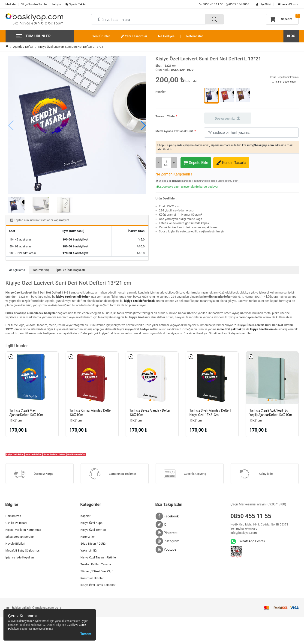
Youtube (166, 549)
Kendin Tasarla (231, 163)
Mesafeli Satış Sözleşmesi (23, 551)
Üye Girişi (262, 4)
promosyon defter (251, 317)
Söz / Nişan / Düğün (94, 544)
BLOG (291, 36)
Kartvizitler (88, 537)
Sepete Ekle (196, 163)
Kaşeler (86, 516)
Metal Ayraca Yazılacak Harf (175, 131)
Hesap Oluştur (287, 4)
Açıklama (17, 270)
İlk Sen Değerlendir (284, 82)
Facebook (167, 516)
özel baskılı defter (76, 454)
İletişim (56, 4)
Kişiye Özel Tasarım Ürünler (99, 557)
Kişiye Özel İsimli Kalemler (98, 585)
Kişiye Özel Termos (93, 530)
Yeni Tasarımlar (134, 36)
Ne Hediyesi (167, 36)
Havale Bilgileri (15, 544)
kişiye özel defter (15, 454)
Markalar (11, 4)
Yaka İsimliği (89, 551)
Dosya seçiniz (228, 118)
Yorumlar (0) (41, 270)
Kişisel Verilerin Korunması (23, 530)
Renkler (161, 92)
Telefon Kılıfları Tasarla (96, 564)
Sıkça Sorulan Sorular (34, 4)
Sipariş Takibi (75, 4)
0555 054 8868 (239, 4)
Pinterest (167, 533)
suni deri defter (34, 454)
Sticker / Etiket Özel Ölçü (97, 571)
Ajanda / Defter (23, 47)
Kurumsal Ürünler (92, 578)
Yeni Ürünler (101, 36)
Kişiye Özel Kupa (92, 523)
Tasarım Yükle (165, 116)
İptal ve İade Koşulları (71, 270)
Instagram (167, 541)
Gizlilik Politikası (16, 523)
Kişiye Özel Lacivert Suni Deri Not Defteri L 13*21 (71, 47)
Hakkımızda (13, 516)
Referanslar (195, 36)
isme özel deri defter (54, 454)
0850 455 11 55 (211, 4)
